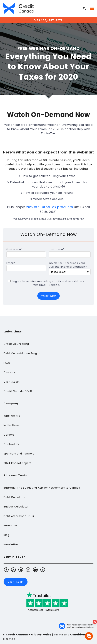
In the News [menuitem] (11, 425)
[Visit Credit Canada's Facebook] (6, 570)
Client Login (16, 582)
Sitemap (9, 639)
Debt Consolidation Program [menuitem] (23, 353)
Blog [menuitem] (6, 535)
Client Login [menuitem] (12, 382)
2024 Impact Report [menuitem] (17, 463)
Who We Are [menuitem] (12, 416)
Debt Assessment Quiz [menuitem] (19, 516)
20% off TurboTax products (50, 207)
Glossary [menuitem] (9, 372)
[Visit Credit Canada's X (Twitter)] (14, 570)
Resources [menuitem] (11, 526)
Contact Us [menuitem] (11, 444)
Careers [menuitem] (9, 435)
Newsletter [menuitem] (11, 544)
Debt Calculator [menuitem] (14, 497)
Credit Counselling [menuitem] (16, 344)
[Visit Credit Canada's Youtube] (35, 570)
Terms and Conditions (70, 635)
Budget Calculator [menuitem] (16, 507)
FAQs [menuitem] (7, 363)
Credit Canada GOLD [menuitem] (18, 391)
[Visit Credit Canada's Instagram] (28, 570)
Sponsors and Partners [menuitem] (19, 454)
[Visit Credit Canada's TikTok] (43, 570)
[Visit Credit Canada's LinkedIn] (21, 570)
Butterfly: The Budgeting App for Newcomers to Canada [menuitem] (42, 488)
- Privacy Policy (39, 635)
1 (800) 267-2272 (48, 20)
